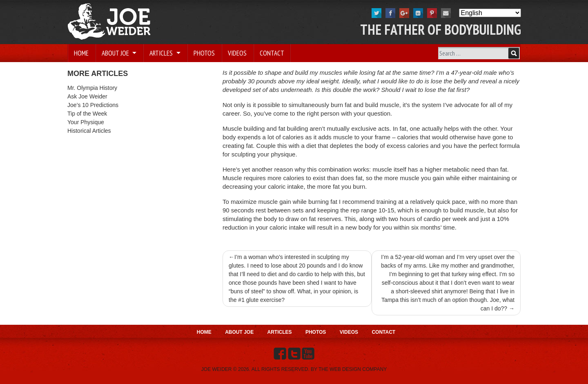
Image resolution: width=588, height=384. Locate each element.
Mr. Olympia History (92, 88)
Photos (204, 53)
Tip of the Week (87, 114)
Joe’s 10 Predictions (93, 105)
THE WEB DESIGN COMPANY (353, 369)
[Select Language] (490, 13)
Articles (162, 53)
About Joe (116, 53)
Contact (272, 53)
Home (81, 53)
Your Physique (86, 122)
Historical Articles (89, 131)
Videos (237, 53)
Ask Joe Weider (87, 96)
